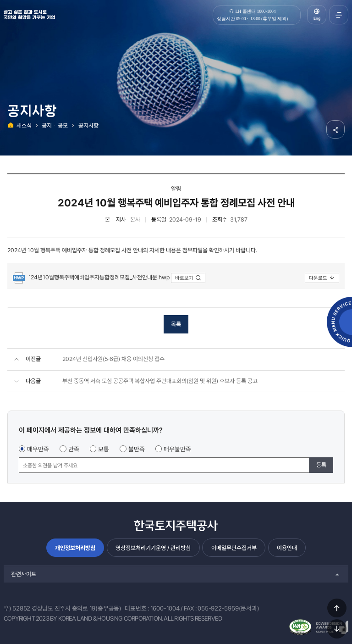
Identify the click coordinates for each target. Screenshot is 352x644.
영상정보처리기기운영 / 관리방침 (153, 548)
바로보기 (188, 278)
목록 (176, 324)
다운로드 (322, 278)
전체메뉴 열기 (339, 15)
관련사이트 (24, 574)
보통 (104, 449)
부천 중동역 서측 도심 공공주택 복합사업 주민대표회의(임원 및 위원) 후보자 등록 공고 (160, 381)
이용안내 (287, 548)
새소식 (24, 125)
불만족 (137, 449)
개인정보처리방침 (75, 548)
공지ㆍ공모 (55, 125)
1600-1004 (165, 608)
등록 (321, 465)
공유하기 (335, 129)
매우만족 (38, 449)
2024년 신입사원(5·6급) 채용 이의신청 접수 (113, 359)
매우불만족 (177, 449)
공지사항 (88, 125)
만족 (74, 449)
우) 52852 (17, 608)
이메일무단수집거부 (234, 548)
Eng (317, 18)
